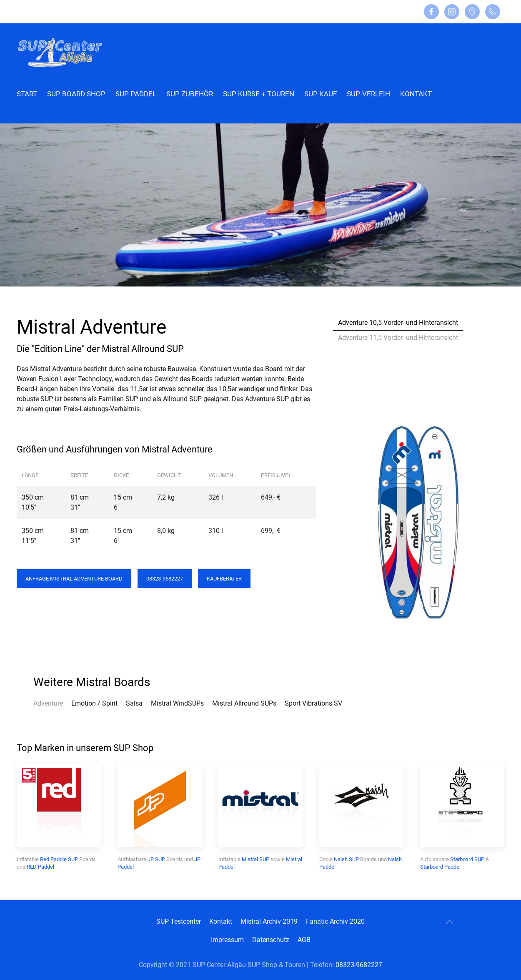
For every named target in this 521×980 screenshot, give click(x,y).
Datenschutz (271, 940)
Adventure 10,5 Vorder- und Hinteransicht (398, 323)
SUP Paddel (136, 94)
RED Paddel (40, 867)
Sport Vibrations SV (313, 703)
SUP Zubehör (190, 94)
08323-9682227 (165, 579)
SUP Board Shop (76, 94)
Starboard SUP (467, 859)
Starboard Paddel (440, 867)
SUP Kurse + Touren (259, 94)
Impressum (227, 940)
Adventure (48, 703)
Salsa (134, 703)
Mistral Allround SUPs (244, 703)
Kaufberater (224, 579)
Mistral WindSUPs (177, 703)
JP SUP (156, 859)
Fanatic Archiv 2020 (335, 921)
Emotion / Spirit (94, 703)
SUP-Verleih (368, 94)
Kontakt (416, 94)
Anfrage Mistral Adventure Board (74, 579)
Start (27, 94)
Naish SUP (346, 859)
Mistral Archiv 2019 (269, 921)
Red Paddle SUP (59, 859)
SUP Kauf (321, 94)
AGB (304, 940)
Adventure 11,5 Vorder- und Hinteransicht (398, 338)
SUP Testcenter (179, 921)
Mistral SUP (255, 859)
